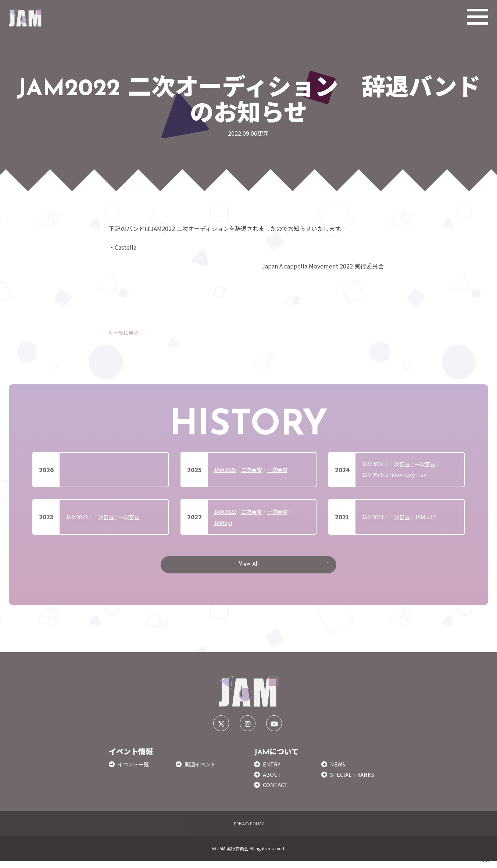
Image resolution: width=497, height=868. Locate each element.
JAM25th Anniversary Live (396, 475)
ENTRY (272, 771)
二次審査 (255, 469)
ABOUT (273, 781)
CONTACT (276, 791)
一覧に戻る (126, 332)
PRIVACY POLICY (248, 830)
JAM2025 (226, 469)
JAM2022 (226, 511)
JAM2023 (78, 517)
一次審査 (284, 469)
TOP (487, 853)
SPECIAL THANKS (354, 781)
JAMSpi (224, 522)
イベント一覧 (135, 771)
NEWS (338, 771)
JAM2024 (374, 464)
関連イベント (202, 771)
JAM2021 (374, 517)
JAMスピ (431, 517)
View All (248, 568)
